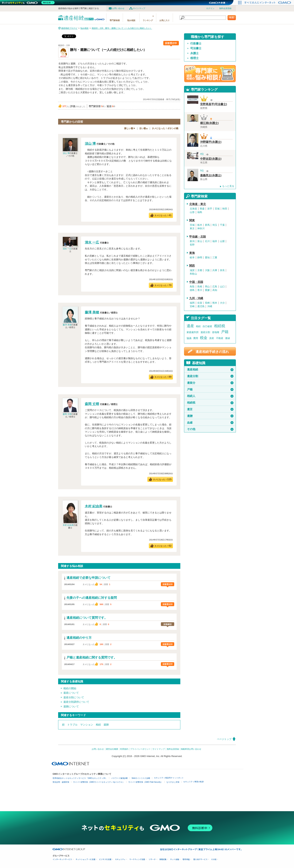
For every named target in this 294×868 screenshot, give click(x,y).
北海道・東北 (198, 204)
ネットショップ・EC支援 (86, 859)
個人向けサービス (200, 859)
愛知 (207, 258)
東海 (192, 253)
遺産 (190, 326)
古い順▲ (144, 128)
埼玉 (215, 225)
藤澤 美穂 (67, 325)
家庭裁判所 (193, 332)
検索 (232, 17)
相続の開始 (70, 688)
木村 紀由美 (68, 525)
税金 (204, 338)
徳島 (192, 290)
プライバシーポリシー (140, 749)
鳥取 (192, 287)
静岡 (200, 258)
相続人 (210, 396)
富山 (200, 241)
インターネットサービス (62, 859)
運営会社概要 (112, 749)
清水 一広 (67, 249)
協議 (189, 338)
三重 (215, 258)
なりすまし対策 (173, 782)
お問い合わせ (118, 8)
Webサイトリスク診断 (141, 778)
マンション (87, 725)
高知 (215, 290)
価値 (228, 338)
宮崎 (192, 306)
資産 (212, 338)
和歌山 (193, 274)
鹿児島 (201, 306)
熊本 (215, 303)
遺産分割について (74, 697)
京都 (200, 270)
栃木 (200, 225)
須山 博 (66, 153)
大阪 (207, 270)
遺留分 (210, 383)
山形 (192, 212)
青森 (202, 209)
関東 (192, 220)
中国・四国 (196, 282)
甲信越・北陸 (198, 237)
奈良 (222, 270)
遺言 (210, 409)
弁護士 (194, 53)
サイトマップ (139, 8)
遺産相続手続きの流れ (212, 352)
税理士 (194, 58)
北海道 (193, 209)
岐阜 (192, 258)
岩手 (210, 209)
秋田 (225, 209)
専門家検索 (115, 20)
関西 (192, 266)
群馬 (207, 225)
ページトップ (224, 739)
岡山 (207, 287)
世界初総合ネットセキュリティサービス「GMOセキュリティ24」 (80, 778)
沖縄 (210, 306)
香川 (200, 290)
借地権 (216, 332)
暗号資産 (186, 859)
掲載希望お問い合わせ (191, 749)
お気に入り (164, 20)
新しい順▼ (130, 128)
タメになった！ (163, 215)
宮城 (217, 209)
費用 (196, 338)
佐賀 (200, 303)
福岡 (192, 303)
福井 (215, 241)
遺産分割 (205, 332)
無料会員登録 (225, 8)
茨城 (192, 225)
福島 (200, 212)
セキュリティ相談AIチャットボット (169, 778)
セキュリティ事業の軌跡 (193, 782)
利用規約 (124, 749)
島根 (200, 287)
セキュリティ (120, 859)
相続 (98, 725)
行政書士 (196, 43)
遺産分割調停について (76, 702)
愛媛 (207, 290)
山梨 (222, 241)
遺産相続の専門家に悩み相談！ (210, 74)
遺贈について (71, 706)
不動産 (220, 338)
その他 (210, 429)
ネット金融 (175, 859)
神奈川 (201, 229)
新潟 (192, 241)
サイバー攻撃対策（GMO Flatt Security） (145, 782)
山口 (222, 287)
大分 (222, 303)
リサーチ (152, 859)
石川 (207, 241)
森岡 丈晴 (67, 414)
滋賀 (192, 270)
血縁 (210, 423)
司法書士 (196, 48)
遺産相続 (210, 370)
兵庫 (215, 270)
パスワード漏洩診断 (119, 778)
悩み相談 (131, 20)
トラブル (72, 725)
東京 (192, 229)
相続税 (220, 326)
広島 (215, 287)
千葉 (222, 225)
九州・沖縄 (196, 298)
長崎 (207, 303)
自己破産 (207, 326)
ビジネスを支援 (105, 859)
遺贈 (106, 725)
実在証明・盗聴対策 (61, 782)
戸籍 (225, 332)
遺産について (71, 693)
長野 (192, 245)
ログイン (210, 8)
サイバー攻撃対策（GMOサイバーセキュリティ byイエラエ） (99, 782)
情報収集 (163, 859)
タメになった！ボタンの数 (165, 128)
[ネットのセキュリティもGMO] (28, 3)
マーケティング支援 (137, 859)
